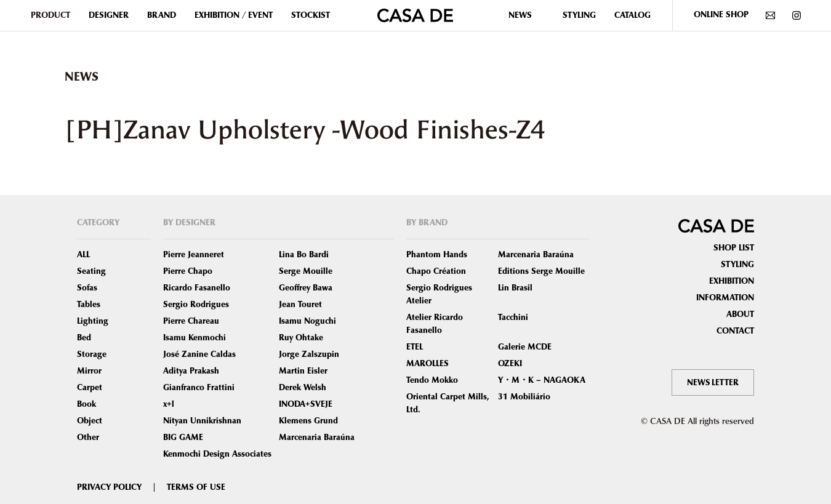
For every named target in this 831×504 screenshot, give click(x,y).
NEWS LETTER (712, 382)
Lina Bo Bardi (304, 255)
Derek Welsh (303, 388)
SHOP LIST (734, 248)
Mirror (89, 371)
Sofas (87, 288)
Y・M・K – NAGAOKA (542, 380)
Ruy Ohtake (301, 338)
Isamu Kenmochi (195, 338)
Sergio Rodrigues (196, 305)
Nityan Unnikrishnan (202, 421)
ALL (83, 255)
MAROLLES (428, 364)
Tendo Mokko (432, 380)
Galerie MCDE (525, 347)
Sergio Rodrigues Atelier (439, 294)
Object (90, 421)
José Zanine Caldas (199, 354)
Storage (92, 354)
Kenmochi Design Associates (217, 454)
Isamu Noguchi (307, 321)
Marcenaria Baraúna (317, 438)
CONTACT (735, 331)
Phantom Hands (437, 255)
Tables (89, 305)
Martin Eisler (303, 371)
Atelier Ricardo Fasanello (435, 324)
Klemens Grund (308, 421)
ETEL (415, 347)
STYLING (579, 15)
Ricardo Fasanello (197, 288)
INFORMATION (725, 298)
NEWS (520, 15)
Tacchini (513, 318)
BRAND (162, 15)
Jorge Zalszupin (309, 354)
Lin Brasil (515, 288)
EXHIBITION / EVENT (234, 15)
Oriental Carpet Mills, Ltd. (448, 403)
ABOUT (740, 314)
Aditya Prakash (191, 371)
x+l (169, 404)
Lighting (93, 321)
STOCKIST (311, 15)
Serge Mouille (306, 271)
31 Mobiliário (524, 397)
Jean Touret (300, 305)
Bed (84, 338)
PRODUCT (50, 15)
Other (88, 438)
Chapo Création (436, 271)
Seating (91, 271)
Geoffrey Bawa (306, 288)
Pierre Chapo (188, 271)
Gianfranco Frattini (199, 388)
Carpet (90, 388)
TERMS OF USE (196, 487)
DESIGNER (109, 15)
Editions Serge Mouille (541, 271)
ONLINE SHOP (721, 15)
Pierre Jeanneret (194, 255)
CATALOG (632, 15)
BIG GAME (183, 438)
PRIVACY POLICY (109, 487)
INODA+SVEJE (306, 404)
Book (86, 404)
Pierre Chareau (191, 321)
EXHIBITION (732, 281)
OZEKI (510, 364)
